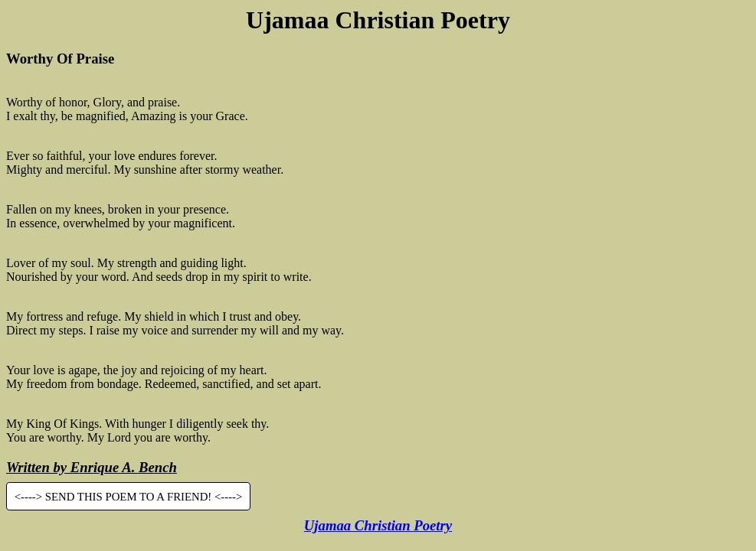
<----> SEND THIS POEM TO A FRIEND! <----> (129, 497)
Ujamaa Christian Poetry (378, 525)
